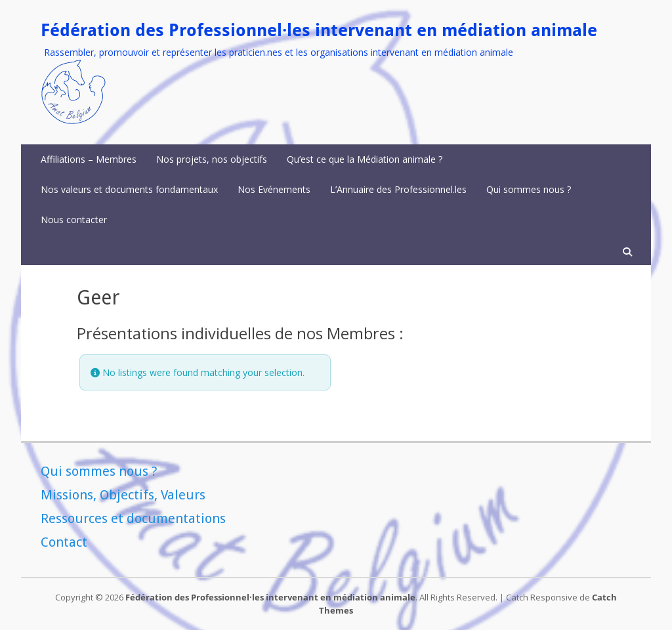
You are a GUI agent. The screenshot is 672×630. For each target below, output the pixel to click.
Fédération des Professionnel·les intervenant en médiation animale (319, 30)
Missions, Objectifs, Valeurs (123, 495)
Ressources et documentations (133, 518)
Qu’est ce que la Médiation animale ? (365, 159)
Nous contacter (74, 220)
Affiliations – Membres (89, 159)
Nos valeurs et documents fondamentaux (129, 189)
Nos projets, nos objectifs (212, 159)
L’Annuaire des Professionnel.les (398, 189)
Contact (64, 542)
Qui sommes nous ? (529, 189)
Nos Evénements (274, 189)
